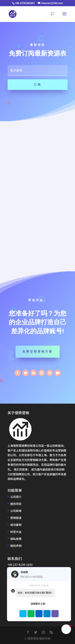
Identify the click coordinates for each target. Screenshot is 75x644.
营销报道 (16, 518)
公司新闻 (16, 511)
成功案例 (16, 525)
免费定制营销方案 (38, 351)
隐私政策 (16, 539)
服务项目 (16, 504)
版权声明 (16, 546)
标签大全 (16, 532)
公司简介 (16, 497)
